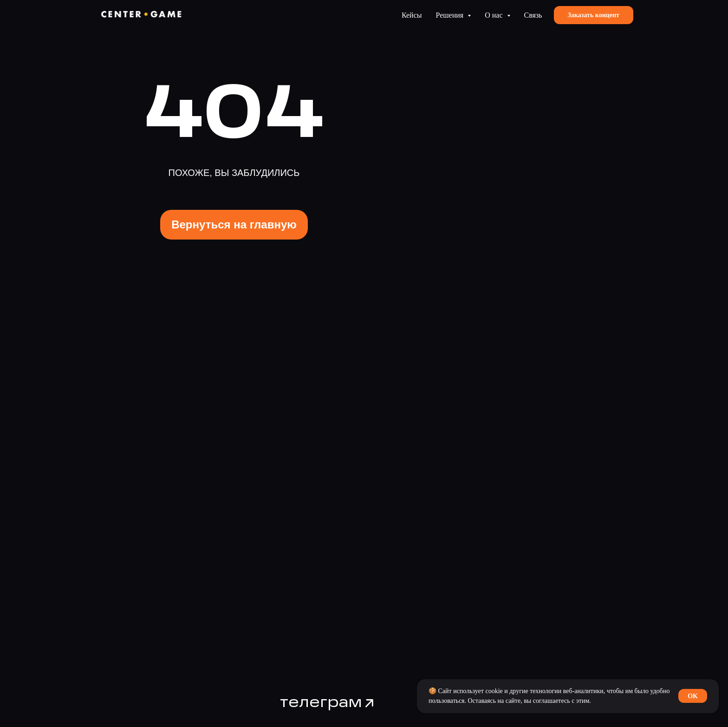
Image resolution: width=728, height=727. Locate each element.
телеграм (321, 703)
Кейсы (412, 15)
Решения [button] (451, 15)
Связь (533, 15)
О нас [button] (494, 15)
